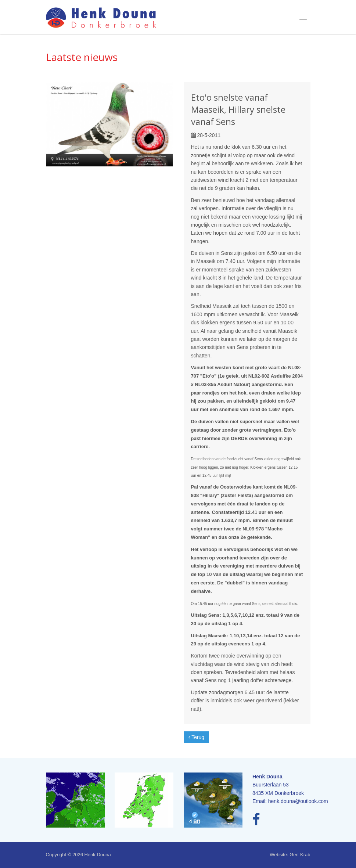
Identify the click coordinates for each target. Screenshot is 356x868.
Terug (197, 737)
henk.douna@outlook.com (298, 801)
